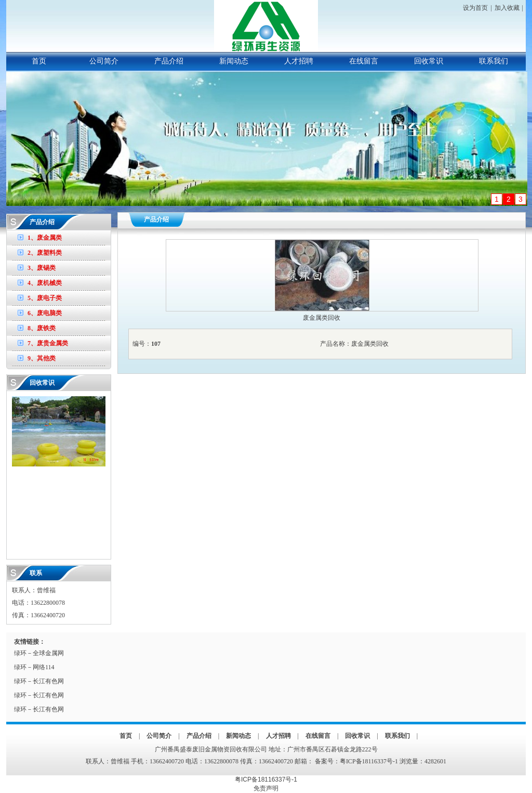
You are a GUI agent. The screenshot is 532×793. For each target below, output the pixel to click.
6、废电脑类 (45, 313)
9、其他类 (42, 358)
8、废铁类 (42, 328)
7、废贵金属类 (48, 343)
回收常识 (429, 61)
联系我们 (494, 61)
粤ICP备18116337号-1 (369, 761)
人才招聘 (299, 61)
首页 (39, 61)
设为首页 (475, 8)
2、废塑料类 (45, 253)
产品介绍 (169, 61)
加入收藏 (507, 8)
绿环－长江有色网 (39, 681)
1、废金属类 (45, 238)
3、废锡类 (42, 268)
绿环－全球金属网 (39, 653)
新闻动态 (234, 61)
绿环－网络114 (34, 667)
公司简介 (104, 61)
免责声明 (266, 788)
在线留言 (364, 61)
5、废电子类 (45, 298)
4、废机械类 (45, 283)
